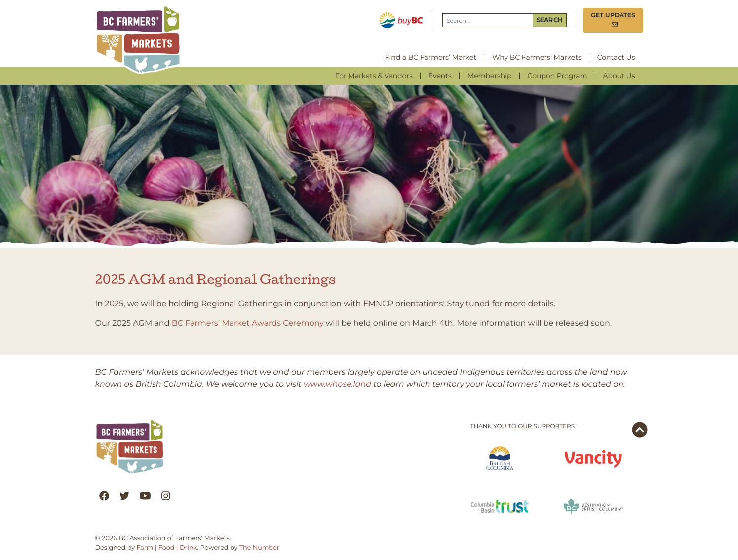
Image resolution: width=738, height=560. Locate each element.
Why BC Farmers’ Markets (537, 57)
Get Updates (613, 20)
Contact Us (616, 57)
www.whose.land (337, 384)
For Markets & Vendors (374, 76)
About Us (619, 76)
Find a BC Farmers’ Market (431, 57)
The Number (259, 548)
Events (440, 76)
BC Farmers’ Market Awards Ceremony (248, 324)
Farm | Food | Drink (167, 548)
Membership (490, 76)
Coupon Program (558, 76)
